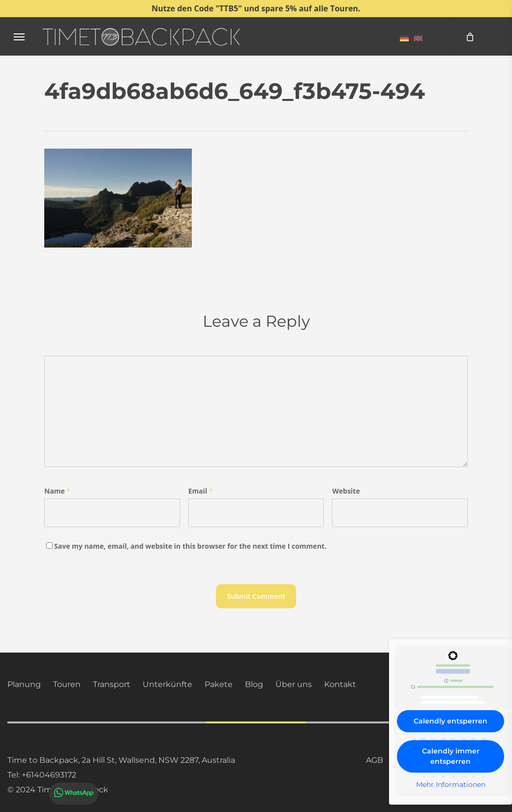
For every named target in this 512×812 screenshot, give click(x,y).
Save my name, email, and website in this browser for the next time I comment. (190, 546)
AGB (375, 760)
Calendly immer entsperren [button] (451, 756)
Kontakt (340, 684)
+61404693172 (49, 775)
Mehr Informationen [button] (451, 785)
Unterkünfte (167, 684)
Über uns (294, 684)
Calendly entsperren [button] (451, 721)
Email (201, 491)
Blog (254, 684)
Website (346, 491)
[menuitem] (404, 38)
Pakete (219, 684)
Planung (24, 684)
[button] (19, 37)
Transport (112, 684)
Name (57, 491)
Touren (67, 684)
